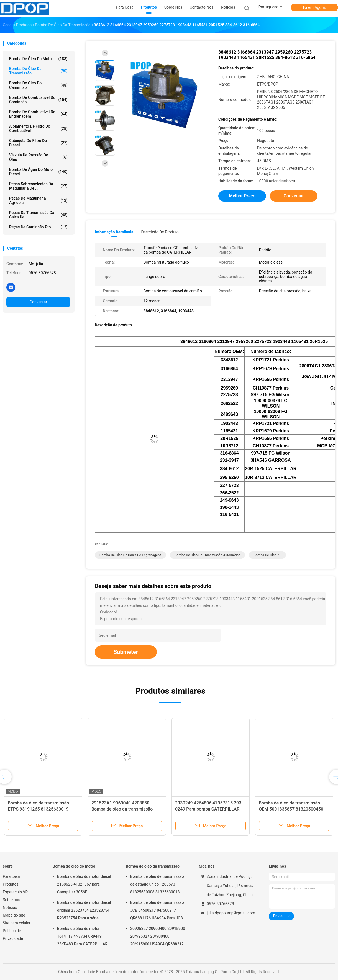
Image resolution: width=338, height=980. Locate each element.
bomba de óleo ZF (267, 555)
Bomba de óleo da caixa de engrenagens (130, 555)
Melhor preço (242, 196)
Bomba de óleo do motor (38, 59)
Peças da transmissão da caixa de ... (38, 215)
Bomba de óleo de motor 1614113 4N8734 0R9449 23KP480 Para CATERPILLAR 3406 (82, 937)
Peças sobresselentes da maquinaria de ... (38, 186)
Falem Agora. (314, 7)
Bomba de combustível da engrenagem (38, 114)
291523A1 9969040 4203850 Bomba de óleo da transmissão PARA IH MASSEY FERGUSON (122, 809)
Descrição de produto (160, 232)
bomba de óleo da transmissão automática (207, 555)
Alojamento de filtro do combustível (38, 128)
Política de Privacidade (13, 935)
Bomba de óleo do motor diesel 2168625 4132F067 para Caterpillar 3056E (84, 884)
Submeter (126, 652)
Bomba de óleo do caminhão (38, 85)
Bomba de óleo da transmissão (38, 71)
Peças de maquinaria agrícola (38, 200)
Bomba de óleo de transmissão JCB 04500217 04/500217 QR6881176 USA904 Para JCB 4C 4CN (157, 911)
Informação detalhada (114, 232)
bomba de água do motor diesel (38, 172)
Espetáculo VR (15, 892)
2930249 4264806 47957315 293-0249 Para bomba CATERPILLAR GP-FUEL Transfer (209, 809)
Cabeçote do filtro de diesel (38, 143)
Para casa (11, 876)
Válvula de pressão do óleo (38, 157)
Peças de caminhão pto (38, 227)
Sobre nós (11, 900)
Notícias (10, 907)
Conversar (38, 302)
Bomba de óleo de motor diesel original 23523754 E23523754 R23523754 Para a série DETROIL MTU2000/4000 (84, 911)
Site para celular (17, 923)
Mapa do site (14, 915)
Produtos (11, 884)
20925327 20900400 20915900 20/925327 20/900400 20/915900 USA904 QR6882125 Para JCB (158, 937)
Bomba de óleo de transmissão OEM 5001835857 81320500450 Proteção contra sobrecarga (291, 809)
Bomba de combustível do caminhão (38, 100)
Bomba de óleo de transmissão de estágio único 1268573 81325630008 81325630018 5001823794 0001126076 (157, 885)
